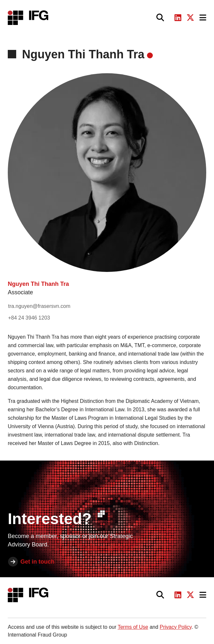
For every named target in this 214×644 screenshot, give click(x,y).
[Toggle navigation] (203, 18)
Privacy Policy (175, 627)
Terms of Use (133, 627)
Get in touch (37, 562)
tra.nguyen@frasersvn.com (39, 306)
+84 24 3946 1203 (29, 318)
